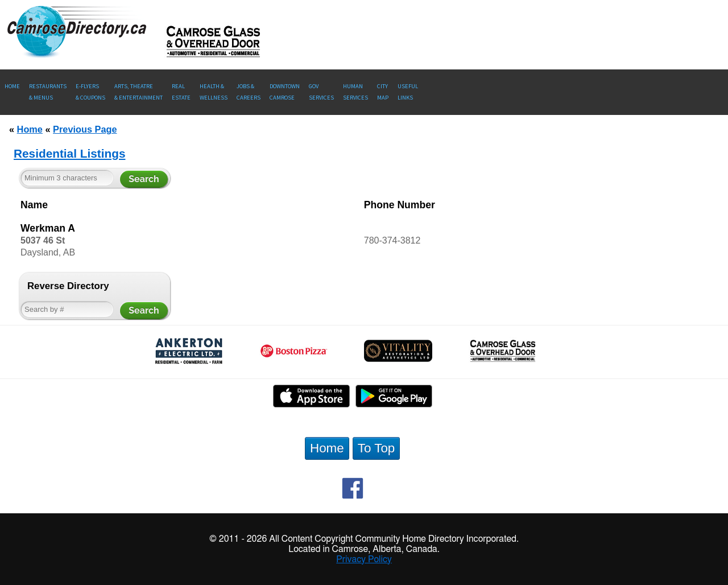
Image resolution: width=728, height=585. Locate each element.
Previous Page (85, 129)
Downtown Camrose (285, 92)
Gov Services (321, 92)
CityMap (383, 92)
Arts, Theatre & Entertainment (138, 92)
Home (12, 86)
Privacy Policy (364, 559)
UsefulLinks (408, 92)
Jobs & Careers (249, 92)
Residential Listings (69, 153)
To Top (377, 448)
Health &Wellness (214, 92)
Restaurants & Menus (48, 92)
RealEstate (181, 92)
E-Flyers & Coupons (90, 92)
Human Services (355, 92)
